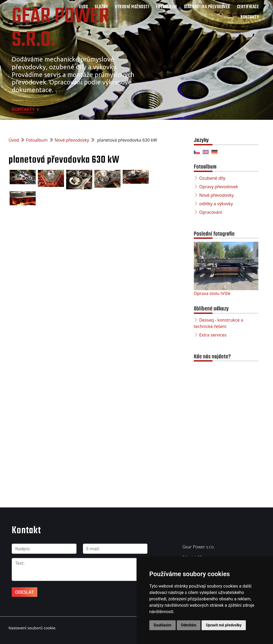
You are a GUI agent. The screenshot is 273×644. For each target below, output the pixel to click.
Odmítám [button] (189, 625)
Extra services (213, 335)
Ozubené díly (212, 178)
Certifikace (248, 7)
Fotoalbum (166, 7)
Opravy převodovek (219, 187)
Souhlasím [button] (162, 625)
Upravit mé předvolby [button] (224, 625)
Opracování (211, 212)
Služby (101, 7)
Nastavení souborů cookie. (32, 628)
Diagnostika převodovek (207, 7)
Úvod (83, 7)
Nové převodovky (72, 140)
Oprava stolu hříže (212, 293)
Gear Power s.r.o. (61, 28)
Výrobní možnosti (132, 7)
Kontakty (250, 17)
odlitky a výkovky (216, 204)
